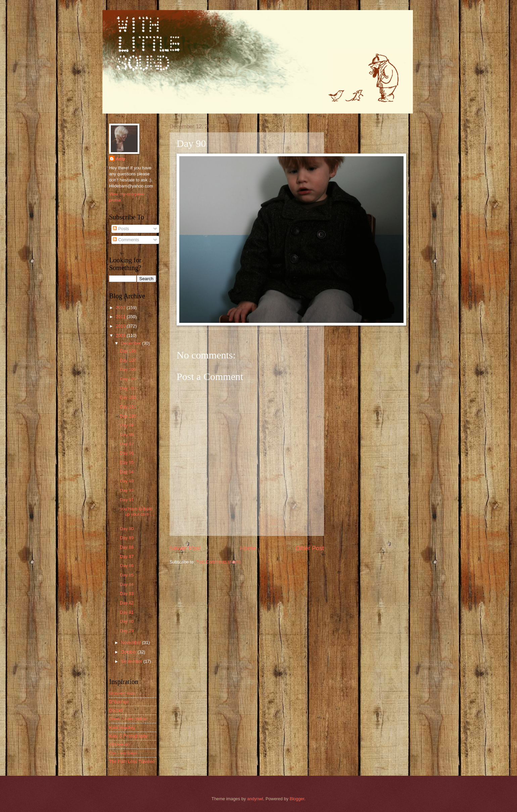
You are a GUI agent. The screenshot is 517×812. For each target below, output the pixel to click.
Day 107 (128, 360)
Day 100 (128, 416)
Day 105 (128, 379)
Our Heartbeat (123, 753)
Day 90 (127, 529)
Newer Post (185, 548)
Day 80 (127, 621)
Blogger (297, 799)
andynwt (255, 799)
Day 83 (127, 593)
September (132, 661)
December (131, 343)
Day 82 (127, 603)
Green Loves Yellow (128, 719)
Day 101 (128, 407)
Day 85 (127, 575)
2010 (121, 326)
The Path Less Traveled (132, 761)
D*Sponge (119, 702)
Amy (121, 159)
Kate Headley (122, 728)
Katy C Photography (128, 736)
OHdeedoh (120, 744)
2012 (121, 308)
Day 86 (127, 566)
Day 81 (127, 612)
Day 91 (127, 500)
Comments (126, 240)
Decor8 (116, 710)
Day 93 (127, 481)
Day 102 (128, 397)
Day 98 (127, 435)
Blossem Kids (122, 693)
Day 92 (127, 490)
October (129, 652)
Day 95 (127, 462)
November (131, 643)
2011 (121, 317)
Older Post (310, 548)
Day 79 (127, 631)
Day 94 (127, 472)
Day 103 (128, 388)
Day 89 (127, 538)
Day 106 (128, 369)
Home (248, 548)
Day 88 (127, 547)
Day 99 (127, 425)
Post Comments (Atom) (219, 562)
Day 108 (128, 351)
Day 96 (127, 453)
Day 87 (127, 557)
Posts (121, 229)
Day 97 (127, 444)
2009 (121, 335)
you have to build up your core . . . (137, 514)
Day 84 (127, 584)
